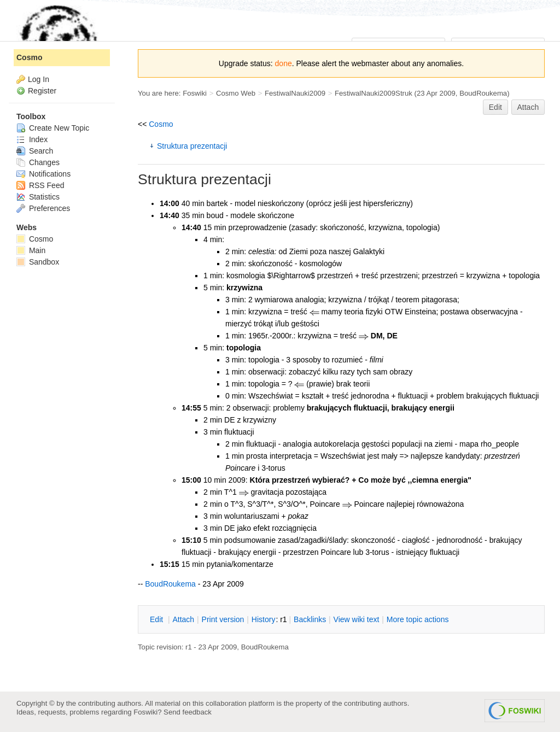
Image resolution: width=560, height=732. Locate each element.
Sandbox (38, 262)
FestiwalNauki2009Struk (374, 93)
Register (42, 91)
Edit (495, 107)
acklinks (310, 619)
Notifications (43, 174)
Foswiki (195, 93)
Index (32, 139)
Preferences (43, 208)
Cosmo (161, 124)
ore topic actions (418, 619)
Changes (38, 162)
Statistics (38, 197)
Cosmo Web (236, 93)
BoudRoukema (483, 93)
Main (31, 250)
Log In (39, 79)
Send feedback (188, 712)
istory (264, 619)
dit (157, 619)
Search (35, 151)
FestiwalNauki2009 (295, 93)
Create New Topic (53, 128)
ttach (183, 619)
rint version (223, 619)
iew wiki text (357, 619)
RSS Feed (40, 185)
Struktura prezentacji (192, 146)
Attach (528, 107)
